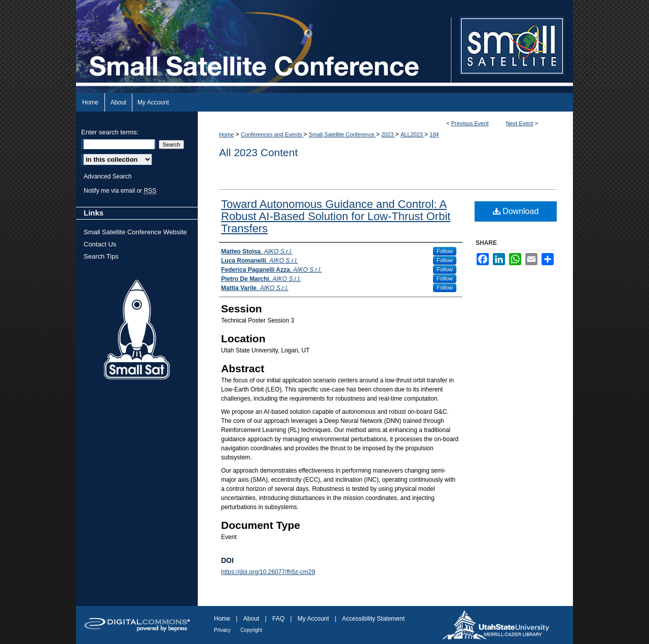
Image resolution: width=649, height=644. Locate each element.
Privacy (222, 630)
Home (226, 134)
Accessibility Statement (373, 619)
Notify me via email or (120, 191)
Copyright (251, 630)
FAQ (278, 619)
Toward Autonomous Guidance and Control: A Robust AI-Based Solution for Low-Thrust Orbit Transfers (336, 216)
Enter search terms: (110, 132)
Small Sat (137, 330)
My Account (313, 619)
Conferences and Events (272, 134)
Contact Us (100, 244)
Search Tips (101, 256)
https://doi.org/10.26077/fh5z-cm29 (268, 572)
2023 (388, 134)
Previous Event (470, 123)
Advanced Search (108, 176)
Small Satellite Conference (342, 134)
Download (516, 211)
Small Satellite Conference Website (135, 232)
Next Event (520, 123)
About (251, 619)
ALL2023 (412, 134)
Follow (445, 251)
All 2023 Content (258, 152)
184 (434, 134)
